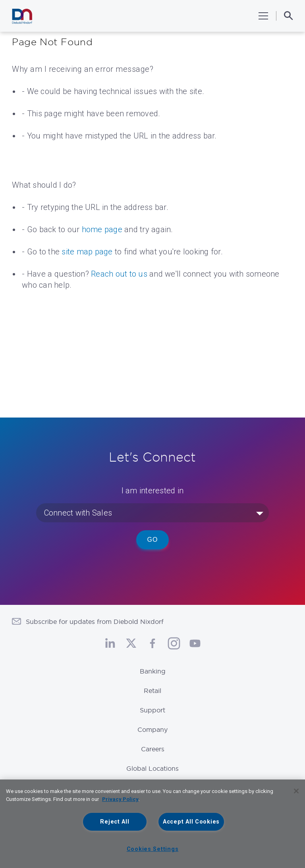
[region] (152, 824)
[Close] (296, 791)
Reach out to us (119, 274)
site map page (87, 252)
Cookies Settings (153, 849)
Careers (153, 749)
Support (152, 710)
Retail (152, 691)
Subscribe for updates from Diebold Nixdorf (95, 622)
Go (153, 540)
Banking (153, 671)
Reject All (115, 822)
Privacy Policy (120, 799)
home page (102, 229)
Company (152, 729)
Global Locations (152, 768)
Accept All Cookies (191, 822)
